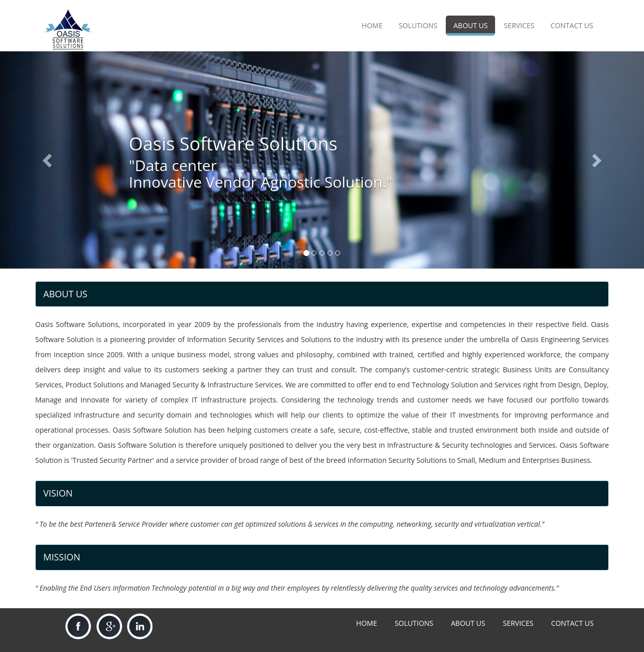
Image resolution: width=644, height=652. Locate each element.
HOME (372, 25)
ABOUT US (470, 25)
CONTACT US (572, 25)
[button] (48, 160)
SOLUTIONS (418, 25)
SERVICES (519, 25)
